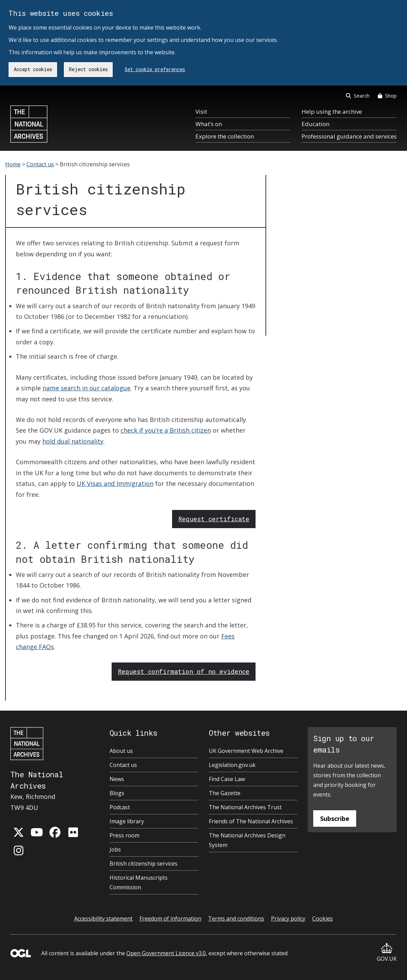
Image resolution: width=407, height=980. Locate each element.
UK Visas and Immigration (115, 483)
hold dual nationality (73, 441)
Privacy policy (288, 918)
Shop (387, 96)
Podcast (120, 807)
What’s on (209, 124)
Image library (127, 821)
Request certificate (214, 519)
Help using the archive (332, 112)
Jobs (115, 849)
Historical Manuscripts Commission (139, 882)
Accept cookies (33, 69)
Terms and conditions (236, 918)
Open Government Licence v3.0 (166, 953)
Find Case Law (227, 779)
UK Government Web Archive (246, 751)
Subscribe (335, 818)
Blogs (117, 793)
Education (315, 124)
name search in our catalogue (87, 388)
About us (121, 751)
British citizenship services (144, 864)
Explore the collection (225, 136)
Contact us (40, 164)
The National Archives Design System (247, 840)
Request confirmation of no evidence (184, 671)
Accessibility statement (103, 918)
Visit (201, 112)
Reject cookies (88, 69)
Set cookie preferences (155, 69)
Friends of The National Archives (251, 821)
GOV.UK (387, 953)
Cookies (323, 918)
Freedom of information (170, 918)
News (117, 779)
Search (358, 96)
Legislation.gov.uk (232, 765)
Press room (125, 835)
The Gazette (225, 793)
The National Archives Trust (245, 807)
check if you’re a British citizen (166, 430)
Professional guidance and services (349, 136)
